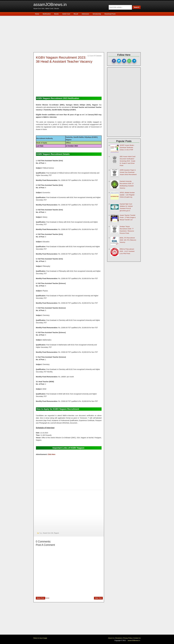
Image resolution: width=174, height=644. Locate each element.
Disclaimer (119, 638)
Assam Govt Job (48, 533)
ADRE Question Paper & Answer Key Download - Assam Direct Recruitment (128, 172)
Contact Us (137, 638)
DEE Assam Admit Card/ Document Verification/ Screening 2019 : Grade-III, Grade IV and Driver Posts (128, 161)
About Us (111, 638)
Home (47, 598)
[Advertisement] (88, 34)
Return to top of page (40, 638)
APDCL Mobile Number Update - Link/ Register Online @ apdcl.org (127, 195)
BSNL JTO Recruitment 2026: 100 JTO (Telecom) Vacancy (128, 240)
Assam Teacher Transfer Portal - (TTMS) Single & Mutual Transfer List (128, 217)
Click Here (51, 454)
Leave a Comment (96, 56)
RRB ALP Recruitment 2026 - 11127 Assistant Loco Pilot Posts (127, 251)
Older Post (98, 598)
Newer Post (40, 598)
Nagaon (56, 533)
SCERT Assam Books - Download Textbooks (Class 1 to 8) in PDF (127, 147)
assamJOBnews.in (50, 5)
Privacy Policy (128, 638)
